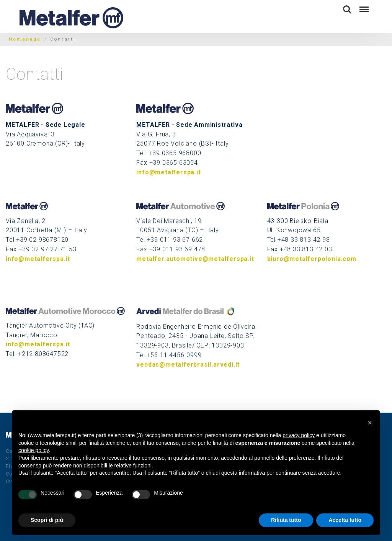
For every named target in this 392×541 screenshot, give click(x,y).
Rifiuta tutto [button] (286, 520)
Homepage (25, 39)
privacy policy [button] (299, 435)
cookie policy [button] (33, 450)
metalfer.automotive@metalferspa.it (195, 259)
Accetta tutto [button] (345, 520)
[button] (370, 423)
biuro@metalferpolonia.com (312, 259)
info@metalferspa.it (168, 172)
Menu (364, 6)
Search (347, 10)
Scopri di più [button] (47, 520)
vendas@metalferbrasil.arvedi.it (188, 365)
